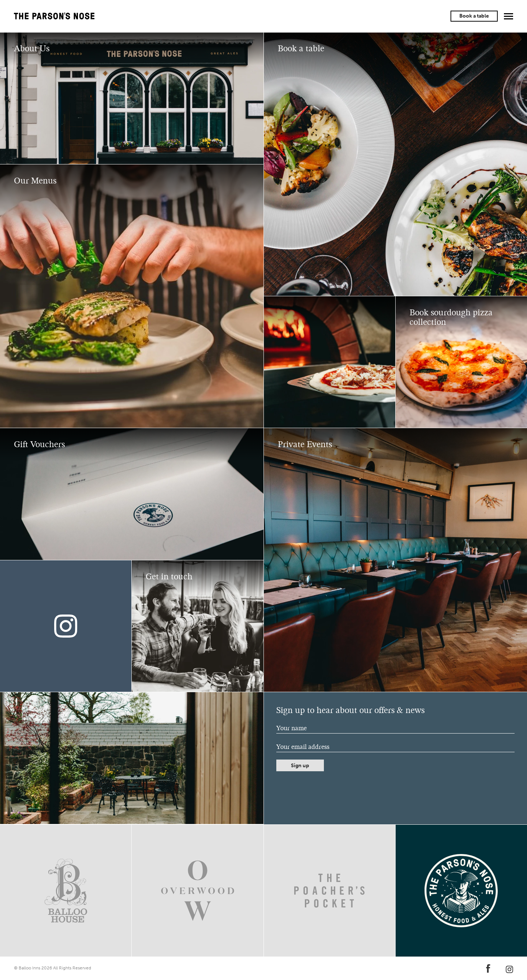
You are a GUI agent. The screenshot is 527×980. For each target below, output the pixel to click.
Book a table (474, 16)
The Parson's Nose (54, 16)
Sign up (300, 766)
